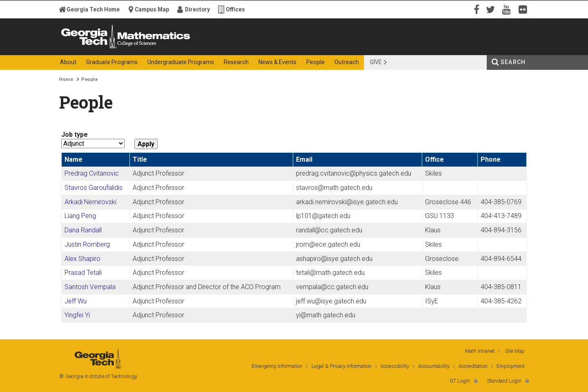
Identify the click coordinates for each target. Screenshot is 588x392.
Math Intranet (480, 351)
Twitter (492, 9)
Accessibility (395, 366)
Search (513, 62)
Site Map (515, 351)
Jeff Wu (76, 301)
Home (66, 79)
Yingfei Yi (77, 315)
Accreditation (473, 366)
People (89, 79)
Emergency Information (277, 366)
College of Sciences (204, 48)
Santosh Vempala (90, 287)
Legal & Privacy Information (342, 366)
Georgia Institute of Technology (91, 48)
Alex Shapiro (82, 259)
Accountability (434, 366)
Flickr (525, 9)
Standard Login (504, 381)
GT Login (460, 381)
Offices (235, 9)
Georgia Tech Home (93, 9)
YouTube (508, 9)
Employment (511, 366)
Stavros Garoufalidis (94, 188)
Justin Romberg (87, 244)
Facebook (476, 9)
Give (376, 62)
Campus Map (152, 9)
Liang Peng (80, 216)
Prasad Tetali (83, 273)
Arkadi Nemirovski (90, 202)
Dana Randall (83, 230)
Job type (75, 135)
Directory (197, 9)
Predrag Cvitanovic (92, 173)
